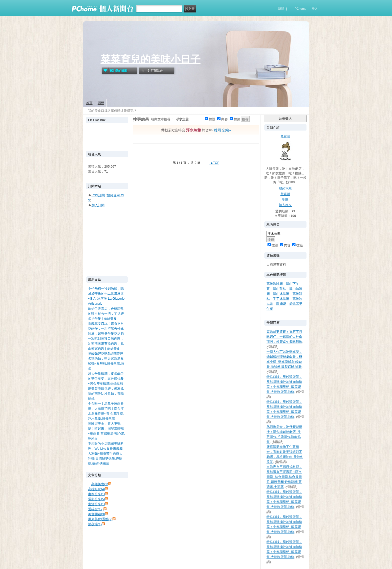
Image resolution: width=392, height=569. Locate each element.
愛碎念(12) (96, 509)
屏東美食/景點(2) (100, 519)
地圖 (285, 199)
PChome (300, 9)
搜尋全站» (222, 130)
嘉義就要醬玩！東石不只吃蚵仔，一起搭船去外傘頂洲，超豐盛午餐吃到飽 (284, 337)
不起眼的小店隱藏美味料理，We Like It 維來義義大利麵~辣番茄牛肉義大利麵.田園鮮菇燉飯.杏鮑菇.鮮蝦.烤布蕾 (106, 454)
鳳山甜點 (279, 289)
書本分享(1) (96, 494)
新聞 (281, 9)
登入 (315, 9)
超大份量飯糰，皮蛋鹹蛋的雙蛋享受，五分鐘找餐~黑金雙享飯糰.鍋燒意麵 (106, 379)
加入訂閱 (98, 205)
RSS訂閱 (98, 195)
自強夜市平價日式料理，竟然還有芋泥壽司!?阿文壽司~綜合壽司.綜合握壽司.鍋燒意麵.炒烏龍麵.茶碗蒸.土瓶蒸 (284, 477)
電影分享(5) (96, 499)
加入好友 (285, 205)
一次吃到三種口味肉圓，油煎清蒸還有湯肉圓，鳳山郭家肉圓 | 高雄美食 (106, 344)
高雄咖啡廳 (275, 284)
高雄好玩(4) (96, 489)
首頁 (89, 103)
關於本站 (285, 188)
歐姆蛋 (281, 304)
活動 (101, 103)
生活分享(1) (96, 504)
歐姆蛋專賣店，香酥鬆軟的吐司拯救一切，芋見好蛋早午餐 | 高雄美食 (106, 314)
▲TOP (214, 163)
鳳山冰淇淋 (281, 294)
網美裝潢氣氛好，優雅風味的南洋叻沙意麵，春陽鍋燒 (106, 394)
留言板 (285, 194)
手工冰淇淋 (281, 299)
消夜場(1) (95, 524)
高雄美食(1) (100, 484)
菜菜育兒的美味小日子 (150, 59)
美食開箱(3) (96, 514)
